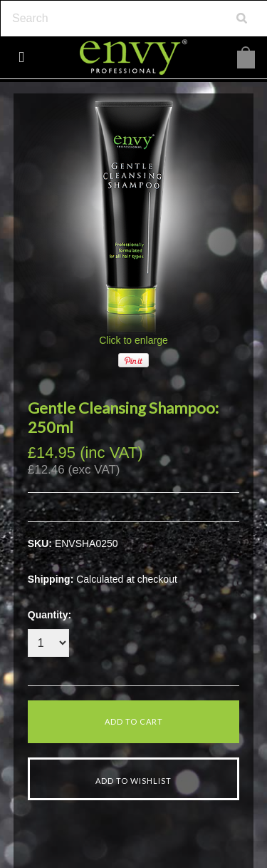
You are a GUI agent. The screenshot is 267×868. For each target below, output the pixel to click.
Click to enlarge (133, 340)
